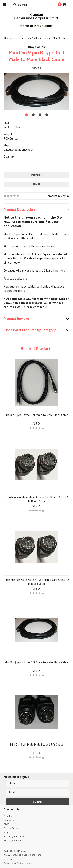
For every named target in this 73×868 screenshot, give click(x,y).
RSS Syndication (12, 841)
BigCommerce (24, 863)
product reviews (58, 196)
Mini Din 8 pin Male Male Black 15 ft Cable (37, 744)
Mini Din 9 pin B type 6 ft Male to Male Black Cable (36, 415)
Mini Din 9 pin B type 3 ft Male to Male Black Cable (36, 662)
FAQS (7, 824)
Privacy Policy (11, 828)
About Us (8, 816)
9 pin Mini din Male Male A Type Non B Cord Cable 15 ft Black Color (37, 582)
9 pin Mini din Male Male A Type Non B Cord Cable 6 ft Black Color (37, 499)
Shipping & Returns (14, 836)
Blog (6, 832)
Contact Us (9, 820)
